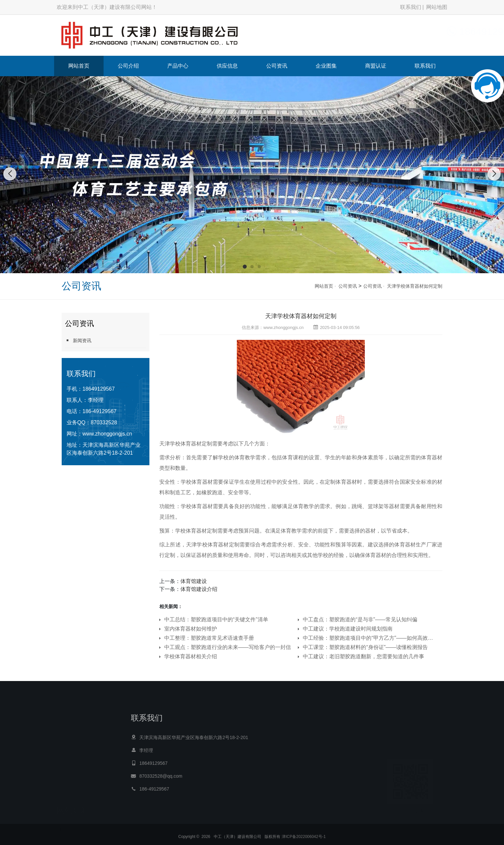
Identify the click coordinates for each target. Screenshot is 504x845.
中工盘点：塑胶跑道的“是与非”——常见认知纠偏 (360, 619)
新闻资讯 (78, 340)
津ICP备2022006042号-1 (304, 839)
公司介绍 (128, 66)
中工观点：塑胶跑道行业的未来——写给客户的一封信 (228, 647)
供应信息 (227, 66)
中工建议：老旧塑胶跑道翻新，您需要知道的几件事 (363, 656)
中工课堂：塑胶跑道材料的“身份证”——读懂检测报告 (365, 647)
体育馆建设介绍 (199, 589)
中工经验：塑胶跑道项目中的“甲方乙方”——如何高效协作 (368, 638)
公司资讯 (277, 66)
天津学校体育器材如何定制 (415, 286)
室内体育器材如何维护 (191, 629)
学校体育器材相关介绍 (191, 656)
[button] (245, 267)
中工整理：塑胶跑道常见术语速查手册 (209, 638)
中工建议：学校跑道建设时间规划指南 (348, 629)
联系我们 (411, 7)
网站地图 (437, 7)
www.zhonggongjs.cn (107, 434)
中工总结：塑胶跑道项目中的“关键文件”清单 (216, 619)
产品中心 (178, 66)
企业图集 (326, 66)
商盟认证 (376, 66)
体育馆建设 (194, 581)
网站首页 (79, 66)
